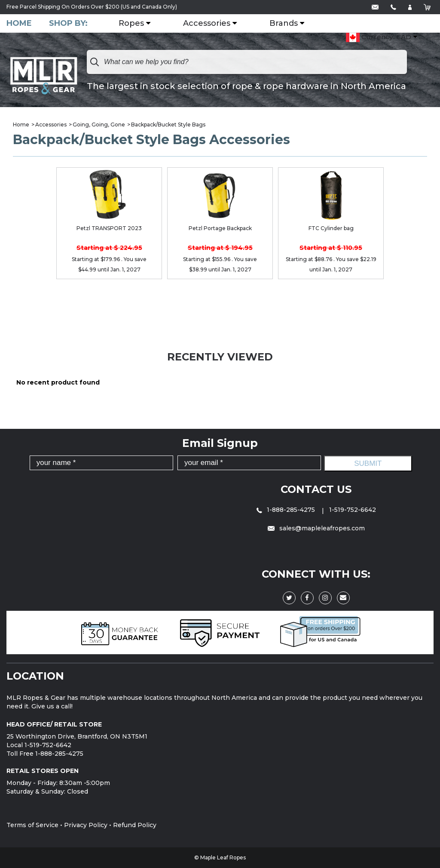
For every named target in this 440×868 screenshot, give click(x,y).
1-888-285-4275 (287, 510)
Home (19, 23)
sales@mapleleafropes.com (316, 528)
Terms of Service (32, 825)
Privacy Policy (86, 825)
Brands (284, 24)
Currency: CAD (379, 37)
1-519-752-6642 (353, 510)
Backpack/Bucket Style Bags (168, 125)
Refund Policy (135, 825)
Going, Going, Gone (99, 125)
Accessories (207, 24)
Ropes (131, 24)
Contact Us (316, 489)
